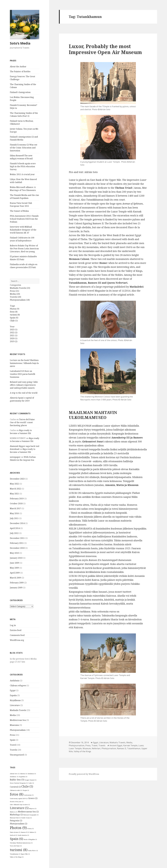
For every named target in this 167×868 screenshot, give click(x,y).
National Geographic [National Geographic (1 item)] (31, 815)
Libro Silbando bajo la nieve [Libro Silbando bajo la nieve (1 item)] (20, 805)
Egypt (13, 690)
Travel (13, 745)
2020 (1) (14, 338)
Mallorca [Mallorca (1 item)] (14, 812)
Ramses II (122, 748)
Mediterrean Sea (18, 720)
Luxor (141, 745)
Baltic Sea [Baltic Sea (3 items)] (17, 780)
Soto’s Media (20, 43)
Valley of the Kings (82, 751)
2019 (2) (14, 341)
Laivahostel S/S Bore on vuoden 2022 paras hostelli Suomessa (22, 374)
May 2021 (14, 494)
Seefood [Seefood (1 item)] (14, 835)
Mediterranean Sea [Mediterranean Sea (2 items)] (28, 812)
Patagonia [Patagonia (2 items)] (16, 821)
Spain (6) (14, 318)
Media (13, 715)
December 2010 (17, 548)
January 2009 (16, 588)
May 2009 (14, 568)
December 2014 (17, 523)
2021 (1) (14, 335)
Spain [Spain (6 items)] (16, 839)
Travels (13, 750)
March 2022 (15, 489)
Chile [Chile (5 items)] (27, 786)
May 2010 (14, 553)
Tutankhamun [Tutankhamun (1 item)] (15, 854)
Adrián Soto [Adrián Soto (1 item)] (15, 774)
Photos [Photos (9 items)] (18, 828)
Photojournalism (18, 730)
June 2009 (15, 563)
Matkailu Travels (18, 710)
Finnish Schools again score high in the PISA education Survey (23, 166)
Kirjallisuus (15, 700)
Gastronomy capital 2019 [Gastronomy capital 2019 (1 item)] (19, 799)
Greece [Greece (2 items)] (33, 798)
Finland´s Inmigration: (20, 92)
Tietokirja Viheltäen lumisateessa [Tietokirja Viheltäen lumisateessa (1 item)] (21, 843)
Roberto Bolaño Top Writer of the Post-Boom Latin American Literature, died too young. (24, 249)
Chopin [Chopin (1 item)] (26, 790)
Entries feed (16, 630)
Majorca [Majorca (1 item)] (33, 809)
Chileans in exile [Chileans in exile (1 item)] (16, 790)
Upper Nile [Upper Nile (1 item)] (25, 854)
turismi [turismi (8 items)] (19, 850)
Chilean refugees (18, 685)
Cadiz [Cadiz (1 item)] (31, 783)
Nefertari (96, 748)
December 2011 (17, 538)
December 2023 (17, 479)
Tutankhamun (134, 748)
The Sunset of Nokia (19, 211)
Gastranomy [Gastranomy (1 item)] (29, 795)
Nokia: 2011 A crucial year (22, 174)
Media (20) (15, 294)
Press (12, 735)
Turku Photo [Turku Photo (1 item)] (33, 851)
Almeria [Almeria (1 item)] (24, 774)
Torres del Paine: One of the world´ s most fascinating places (22, 422)
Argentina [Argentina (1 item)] (23, 777)
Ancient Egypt (116, 745)
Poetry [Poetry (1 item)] (31, 829)
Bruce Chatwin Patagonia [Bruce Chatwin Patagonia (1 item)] (19, 783)
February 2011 (17, 543)
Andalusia (15, 681)
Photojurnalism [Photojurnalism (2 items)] (19, 824)
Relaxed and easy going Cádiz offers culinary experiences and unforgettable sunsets (24, 385)
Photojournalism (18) (20, 300)
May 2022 (14, 484)
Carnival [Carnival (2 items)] (15, 787)
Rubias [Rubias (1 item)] (33, 832)
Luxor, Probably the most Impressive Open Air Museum (105, 49)
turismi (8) (15, 315)
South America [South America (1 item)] (23, 835)
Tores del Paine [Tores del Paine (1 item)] (16, 846)
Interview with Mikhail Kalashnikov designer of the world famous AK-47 (23, 230)
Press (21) (14, 291)
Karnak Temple (130, 745)
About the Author (18, 67)
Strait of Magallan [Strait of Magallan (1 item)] (30, 839)
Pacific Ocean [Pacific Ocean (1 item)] (26, 818)
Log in (13, 625)
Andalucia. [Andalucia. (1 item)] (14, 777)
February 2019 (17, 499)
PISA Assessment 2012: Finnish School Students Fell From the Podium (24, 219)
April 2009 (15, 573)
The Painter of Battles (20, 71)
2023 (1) (14, 330)
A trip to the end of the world (24, 393)
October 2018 (16, 503)
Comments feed (17, 635)
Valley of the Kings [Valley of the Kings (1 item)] (17, 857)
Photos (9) (15, 309)
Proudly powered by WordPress (84, 774)
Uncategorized (17, 755)
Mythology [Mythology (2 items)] (16, 815)
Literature (15, 705)
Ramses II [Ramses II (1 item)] (25, 832)
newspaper (15, 457)
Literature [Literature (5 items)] (19, 808)
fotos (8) (14, 312)
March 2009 (15, 578)
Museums (14, 725)
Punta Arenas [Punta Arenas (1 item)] (15, 832)
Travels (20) (15, 297)
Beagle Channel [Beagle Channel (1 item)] (31, 780)
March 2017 (15, 508)
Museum (87, 748)
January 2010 (16, 558)
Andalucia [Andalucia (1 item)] (32, 774)
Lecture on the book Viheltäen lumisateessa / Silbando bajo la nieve (24, 363)
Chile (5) (14, 321)
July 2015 (14, 518)
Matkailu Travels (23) (20, 288)
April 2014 (15, 528)
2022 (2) (14, 332)
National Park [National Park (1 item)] (15, 818)
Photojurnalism (109, 748)
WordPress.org (17, 640)
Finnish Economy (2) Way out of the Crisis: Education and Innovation (24, 148)
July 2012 (14, 533)
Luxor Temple (75, 748)
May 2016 (14, 513)
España (13, 695)
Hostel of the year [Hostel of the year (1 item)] (17, 802)
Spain (13, 740)
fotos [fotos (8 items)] (17, 794)
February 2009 (17, 583)
